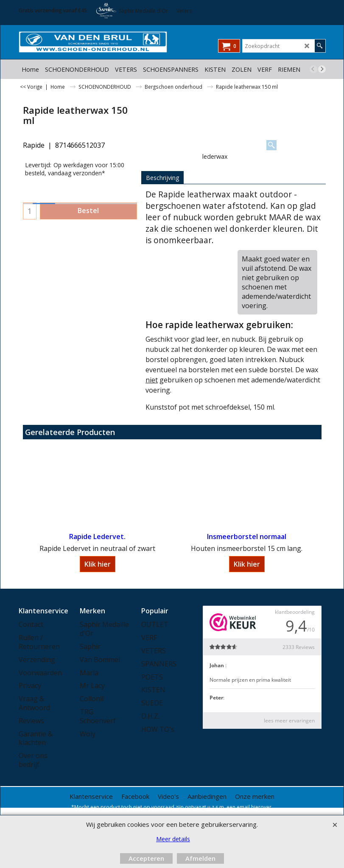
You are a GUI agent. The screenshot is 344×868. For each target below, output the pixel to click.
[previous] (313, 69)
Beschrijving (162, 178)
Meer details (173, 839)
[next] (322, 69)
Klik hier (98, 564)
